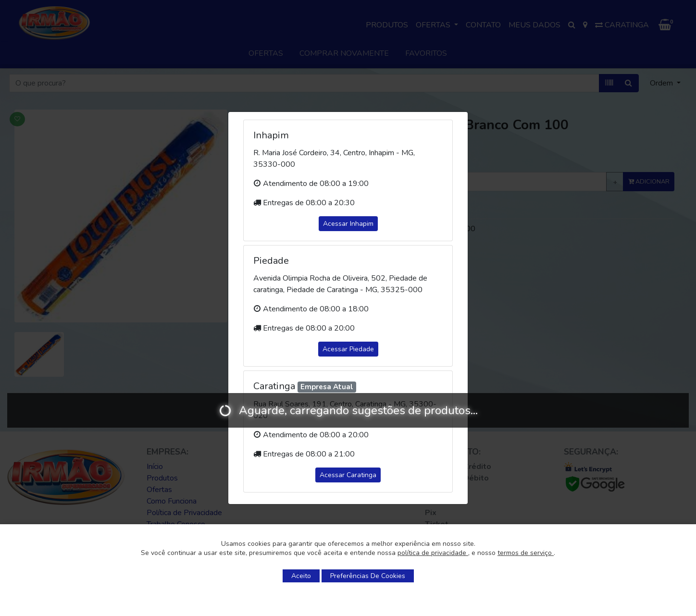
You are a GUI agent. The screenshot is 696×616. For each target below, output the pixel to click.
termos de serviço (526, 553)
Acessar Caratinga (348, 475)
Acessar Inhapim (348, 224)
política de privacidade (433, 553)
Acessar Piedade (348, 349)
